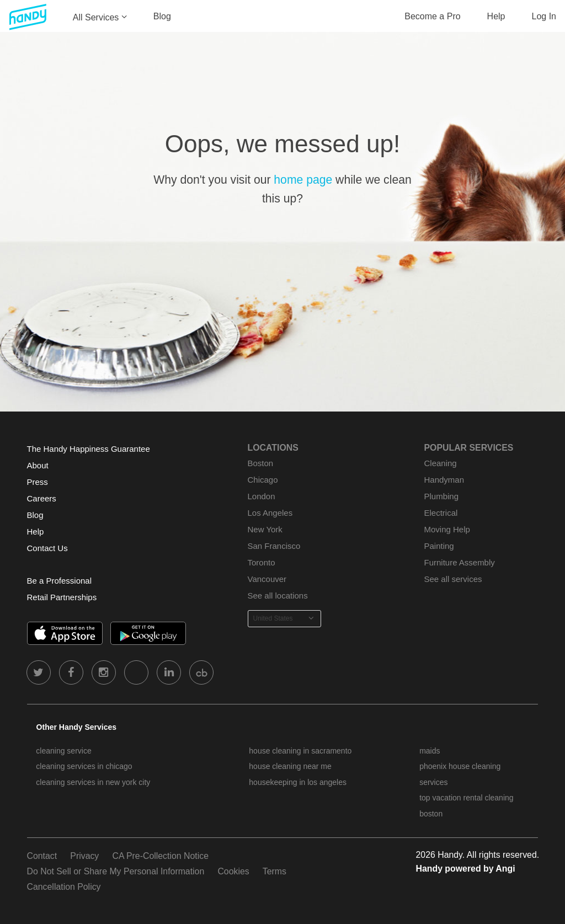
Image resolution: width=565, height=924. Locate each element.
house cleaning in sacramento (300, 751)
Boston (261, 463)
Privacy (84, 856)
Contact (42, 856)
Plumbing (441, 496)
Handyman (444, 480)
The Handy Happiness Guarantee (89, 449)
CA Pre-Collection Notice (160, 856)
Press (38, 482)
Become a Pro (432, 16)
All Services (96, 17)
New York (265, 529)
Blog (162, 16)
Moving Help (447, 529)
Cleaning (441, 463)
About (38, 465)
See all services (453, 579)
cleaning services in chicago (84, 766)
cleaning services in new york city (93, 782)
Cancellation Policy (64, 887)
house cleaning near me (290, 766)
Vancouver (267, 579)
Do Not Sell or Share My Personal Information (116, 871)
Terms (274, 871)
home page (303, 180)
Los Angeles (270, 513)
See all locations (278, 595)
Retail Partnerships (62, 597)
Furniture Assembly (460, 562)
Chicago (263, 480)
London (262, 496)
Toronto (262, 562)
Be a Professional (59, 581)
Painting (439, 546)
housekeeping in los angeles (298, 782)
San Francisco (274, 546)
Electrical (441, 513)
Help (496, 16)
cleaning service (63, 751)
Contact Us (47, 548)
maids (430, 751)
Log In (544, 16)
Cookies (233, 871)
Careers (42, 498)
